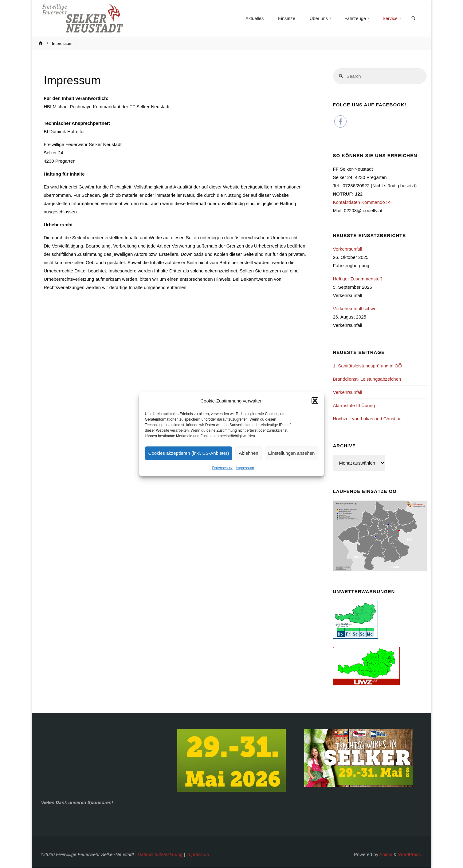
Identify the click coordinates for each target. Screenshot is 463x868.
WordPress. (410, 855)
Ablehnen (248, 453)
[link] (413, 19)
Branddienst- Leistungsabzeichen (367, 379)
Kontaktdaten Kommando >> (362, 203)
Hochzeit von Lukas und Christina (367, 419)
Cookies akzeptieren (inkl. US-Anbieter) (189, 453)
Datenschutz (222, 468)
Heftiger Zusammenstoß (358, 279)
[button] (315, 401)
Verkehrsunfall (348, 249)
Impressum (245, 468)
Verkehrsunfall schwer (356, 309)
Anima (385, 855)
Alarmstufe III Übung (354, 406)
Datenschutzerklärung (160, 855)
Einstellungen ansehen (292, 453)
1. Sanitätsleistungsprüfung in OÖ (367, 366)
